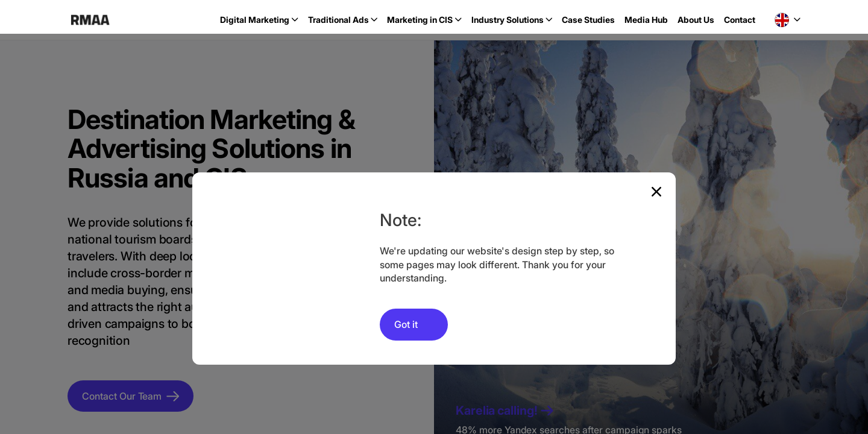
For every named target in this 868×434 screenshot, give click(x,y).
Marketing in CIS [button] (420, 20)
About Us (696, 20)
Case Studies (588, 20)
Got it (406, 324)
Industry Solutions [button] (508, 20)
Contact (740, 20)
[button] (788, 20)
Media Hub (646, 20)
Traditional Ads (338, 20)
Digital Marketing (255, 20)
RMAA (90, 20)
